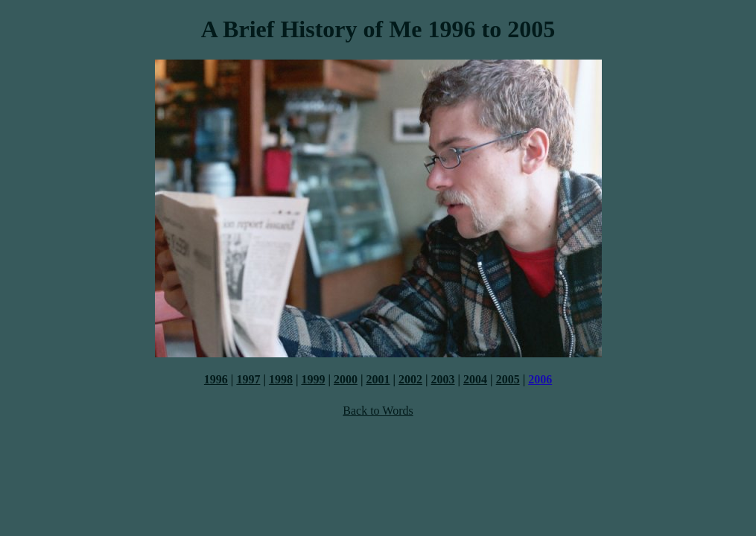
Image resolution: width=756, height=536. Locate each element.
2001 (378, 379)
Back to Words (378, 411)
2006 (540, 379)
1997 (248, 379)
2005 (508, 379)
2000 (346, 379)
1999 (313, 379)
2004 (475, 379)
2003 (443, 379)
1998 (281, 379)
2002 (410, 379)
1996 (216, 379)
